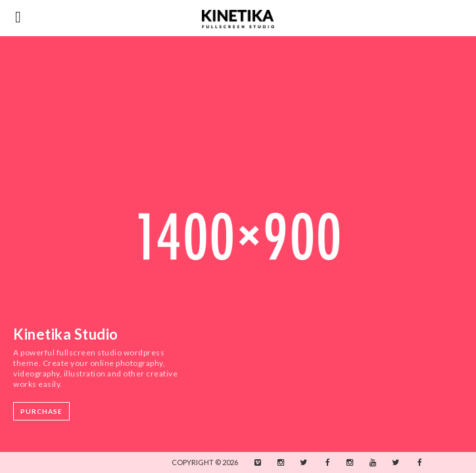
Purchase (41, 411)
